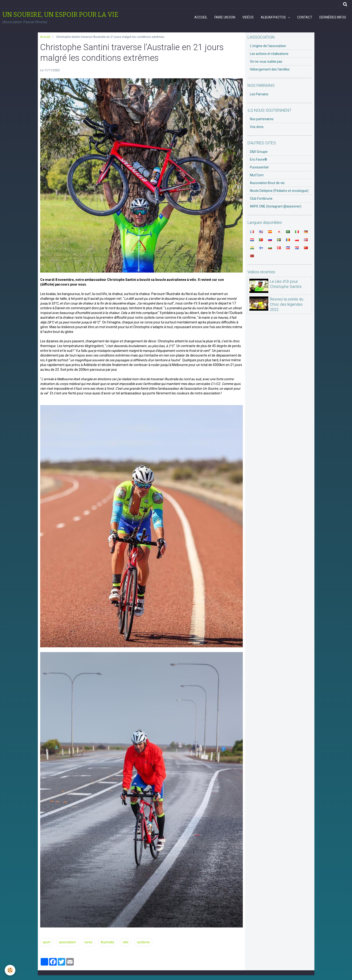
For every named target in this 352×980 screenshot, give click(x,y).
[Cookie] (10, 970)
